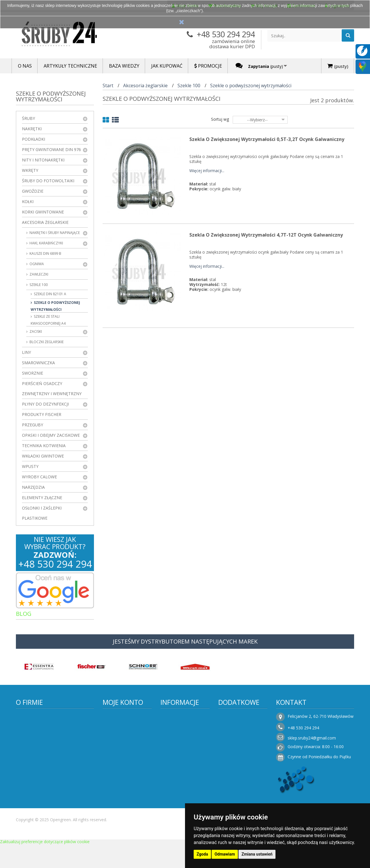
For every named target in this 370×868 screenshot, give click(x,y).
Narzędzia (33, 487)
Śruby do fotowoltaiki (48, 181)
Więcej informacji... (207, 171)
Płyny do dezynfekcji (45, 404)
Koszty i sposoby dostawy (181, 773)
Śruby (28, 118)
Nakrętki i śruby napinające (54, 233)
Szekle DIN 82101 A (50, 294)
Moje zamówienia (124, 730)
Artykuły (33, 627)
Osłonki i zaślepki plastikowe (42, 513)
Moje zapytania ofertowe (122, 793)
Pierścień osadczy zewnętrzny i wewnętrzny (52, 389)
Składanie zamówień (185, 803)
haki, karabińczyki (46, 243)
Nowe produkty (237, 730)
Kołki (28, 201)
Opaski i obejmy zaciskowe (51, 435)
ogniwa (36, 264)
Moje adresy (119, 748)
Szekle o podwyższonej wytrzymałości (55, 306)
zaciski (35, 331)
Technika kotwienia (44, 446)
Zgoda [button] (202, 854)
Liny (26, 352)
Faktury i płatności (125, 781)
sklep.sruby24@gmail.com (312, 743)
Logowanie (118, 805)
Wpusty (30, 466)
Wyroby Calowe (39, 477)
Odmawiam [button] (225, 854)
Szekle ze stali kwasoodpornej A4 (48, 320)
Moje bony (118, 772)
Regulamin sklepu (182, 752)
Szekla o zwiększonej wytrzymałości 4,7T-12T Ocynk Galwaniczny (266, 235)
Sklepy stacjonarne (241, 748)
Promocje (232, 722)
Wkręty (30, 170)
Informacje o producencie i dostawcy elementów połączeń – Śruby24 (186, 733)
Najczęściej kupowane (244, 739)
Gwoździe (33, 191)
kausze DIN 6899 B (45, 253)
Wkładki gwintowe (43, 456)
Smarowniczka (38, 363)
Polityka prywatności (184, 761)
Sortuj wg (220, 119)
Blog (24, 614)
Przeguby (33, 425)
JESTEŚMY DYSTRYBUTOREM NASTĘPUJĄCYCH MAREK (185, 647)
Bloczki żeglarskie (46, 342)
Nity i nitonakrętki (43, 160)
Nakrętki (32, 129)
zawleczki (38, 274)
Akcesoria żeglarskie (45, 222)
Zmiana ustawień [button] (257, 854)
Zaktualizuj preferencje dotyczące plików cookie (45, 865)
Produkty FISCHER (42, 414)
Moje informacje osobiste (123, 760)
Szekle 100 (38, 285)
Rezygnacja (176, 785)
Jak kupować (177, 794)
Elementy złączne (42, 498)
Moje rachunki (121, 739)
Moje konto (123, 708)
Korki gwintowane (43, 212)
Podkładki (34, 139)
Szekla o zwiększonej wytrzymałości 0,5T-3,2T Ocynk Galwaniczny (267, 139)
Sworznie (33, 373)
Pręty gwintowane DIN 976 (51, 149)
